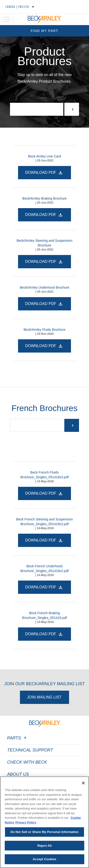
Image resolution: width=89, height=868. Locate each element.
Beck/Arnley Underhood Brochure (44, 287)
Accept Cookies (44, 859)
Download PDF (41, 172)
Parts (18, 738)
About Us (18, 774)
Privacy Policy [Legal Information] (26, 822)
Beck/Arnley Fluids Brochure (44, 330)
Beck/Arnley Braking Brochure (44, 198)
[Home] (44, 19)
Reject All (44, 846)
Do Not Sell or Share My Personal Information (44, 832)
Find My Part (44, 31)
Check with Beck (27, 762)
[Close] (83, 783)
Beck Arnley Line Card (44, 156)
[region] (44, 822)
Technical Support (30, 750)
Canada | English (17, 7)
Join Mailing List (44, 697)
